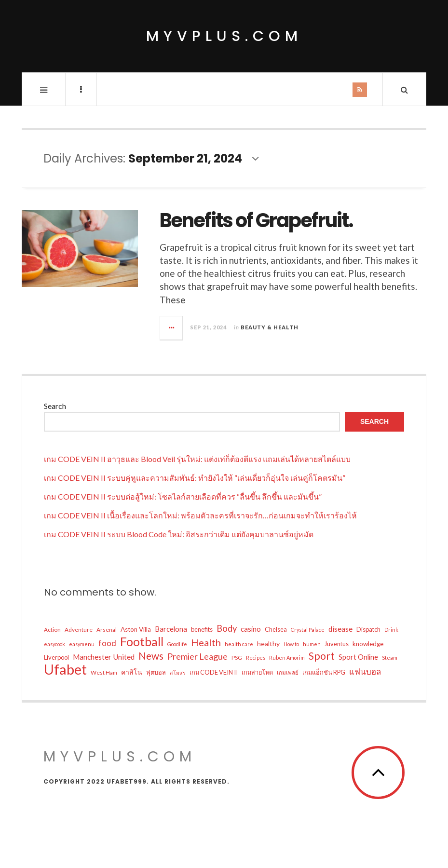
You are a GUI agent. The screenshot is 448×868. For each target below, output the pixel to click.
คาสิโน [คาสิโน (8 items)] (132, 672)
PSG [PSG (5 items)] (237, 658)
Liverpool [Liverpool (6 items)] (56, 657)
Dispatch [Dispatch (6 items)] (368, 629)
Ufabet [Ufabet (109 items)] (65, 669)
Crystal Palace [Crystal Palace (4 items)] (308, 630)
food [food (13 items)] (107, 643)
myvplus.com (224, 36)
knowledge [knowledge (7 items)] (368, 644)
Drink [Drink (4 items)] (391, 630)
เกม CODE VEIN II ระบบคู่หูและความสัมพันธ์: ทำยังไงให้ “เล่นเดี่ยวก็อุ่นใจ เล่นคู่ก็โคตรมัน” (195, 478)
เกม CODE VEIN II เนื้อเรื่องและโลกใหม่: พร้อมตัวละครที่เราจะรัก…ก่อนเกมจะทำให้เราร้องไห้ (200, 515)
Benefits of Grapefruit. (256, 220)
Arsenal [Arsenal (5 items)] (107, 630)
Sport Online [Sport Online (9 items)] (358, 657)
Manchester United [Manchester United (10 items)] (104, 657)
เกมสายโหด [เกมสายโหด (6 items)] (257, 672)
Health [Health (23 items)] (206, 642)
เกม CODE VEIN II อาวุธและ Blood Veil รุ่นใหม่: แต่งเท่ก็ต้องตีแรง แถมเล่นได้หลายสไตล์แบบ (197, 459)
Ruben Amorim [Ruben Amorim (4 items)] (287, 658)
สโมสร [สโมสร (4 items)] (178, 672)
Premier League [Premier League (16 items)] (197, 656)
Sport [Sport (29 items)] (322, 656)
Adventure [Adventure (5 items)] (79, 630)
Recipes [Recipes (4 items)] (256, 658)
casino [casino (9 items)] (251, 629)
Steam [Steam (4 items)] (390, 658)
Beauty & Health (270, 327)
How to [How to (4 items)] (291, 644)
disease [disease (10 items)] (340, 629)
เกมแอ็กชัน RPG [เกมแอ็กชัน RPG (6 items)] (324, 672)
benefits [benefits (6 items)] (202, 629)
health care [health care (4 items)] (239, 644)
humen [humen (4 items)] (312, 644)
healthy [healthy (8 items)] (268, 644)
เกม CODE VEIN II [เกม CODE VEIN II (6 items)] (214, 672)
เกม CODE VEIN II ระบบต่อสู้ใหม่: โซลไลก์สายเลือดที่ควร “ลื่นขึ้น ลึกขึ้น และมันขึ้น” (183, 496)
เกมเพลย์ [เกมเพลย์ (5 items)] (288, 672)
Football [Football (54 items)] (142, 641)
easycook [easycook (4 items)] (54, 644)
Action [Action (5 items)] (52, 630)
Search (55, 406)
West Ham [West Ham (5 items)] (104, 672)
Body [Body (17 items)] (227, 628)
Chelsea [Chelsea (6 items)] (276, 629)
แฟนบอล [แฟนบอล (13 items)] (365, 671)
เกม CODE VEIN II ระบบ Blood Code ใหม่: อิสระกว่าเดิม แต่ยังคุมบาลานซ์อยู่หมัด (179, 534)
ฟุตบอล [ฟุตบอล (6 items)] (156, 672)
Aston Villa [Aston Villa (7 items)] (136, 629)
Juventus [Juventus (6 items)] (337, 644)
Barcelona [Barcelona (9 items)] (171, 629)
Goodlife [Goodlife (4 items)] (177, 644)
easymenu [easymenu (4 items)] (82, 644)
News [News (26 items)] (151, 656)
